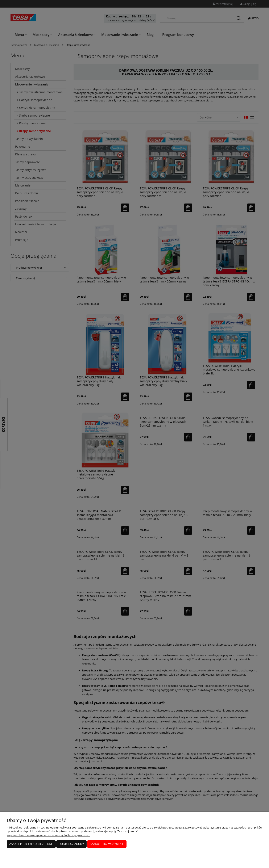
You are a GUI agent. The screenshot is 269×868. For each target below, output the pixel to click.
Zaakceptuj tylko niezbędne (31, 844)
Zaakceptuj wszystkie (107, 844)
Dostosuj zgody (71, 844)
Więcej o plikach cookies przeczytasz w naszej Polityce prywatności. (48, 835)
